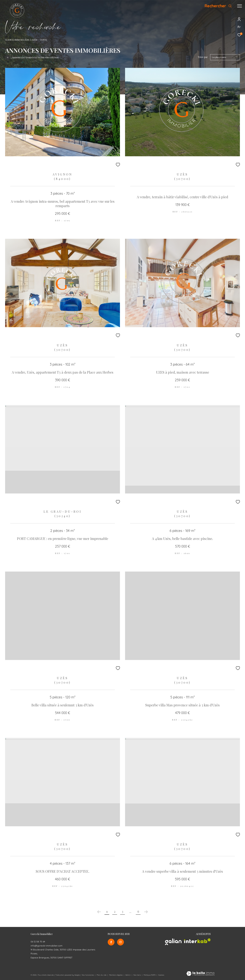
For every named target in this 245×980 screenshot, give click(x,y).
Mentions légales (116, 975)
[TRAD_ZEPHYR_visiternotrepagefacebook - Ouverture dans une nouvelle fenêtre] (111, 942)
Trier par (203, 57)
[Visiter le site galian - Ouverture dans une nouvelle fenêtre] (173, 942)
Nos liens (137, 975)
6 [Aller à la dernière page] (138, 911)
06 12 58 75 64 (38, 942)
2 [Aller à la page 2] (115, 911)
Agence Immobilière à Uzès (21, 40)
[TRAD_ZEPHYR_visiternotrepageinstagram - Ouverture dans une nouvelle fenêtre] (120, 942)
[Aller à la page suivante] (146, 912)
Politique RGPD (150, 975)
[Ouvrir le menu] (240, 6)
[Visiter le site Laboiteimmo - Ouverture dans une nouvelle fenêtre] (200, 974)
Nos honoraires (88, 975)
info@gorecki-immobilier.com (47, 946)
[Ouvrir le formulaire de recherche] (218, 6)
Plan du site (102, 975)
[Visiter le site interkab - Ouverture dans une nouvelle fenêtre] (197, 941)
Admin (128, 975)
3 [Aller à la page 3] (122, 911)
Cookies (161, 975)
